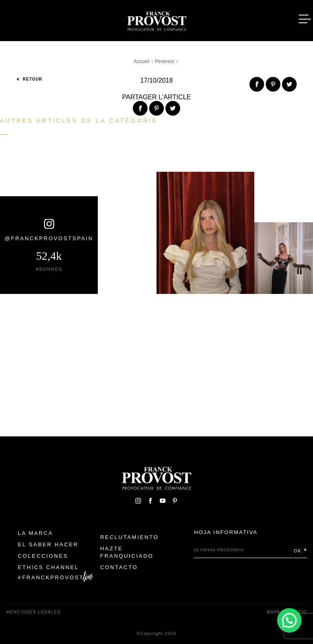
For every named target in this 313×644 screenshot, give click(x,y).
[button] (289, 620)
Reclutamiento (130, 537)
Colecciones (43, 556)
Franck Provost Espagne (156, 20)
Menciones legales (33, 612)
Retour (29, 79)
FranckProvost (53, 577)
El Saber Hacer (48, 544)
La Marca (36, 533)
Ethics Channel (48, 567)
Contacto (119, 567)
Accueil (142, 61)
